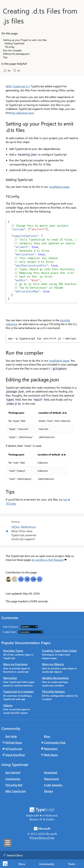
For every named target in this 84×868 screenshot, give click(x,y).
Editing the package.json (16, 54)
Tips (5, 57)
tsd (65, 499)
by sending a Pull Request (48, 560)
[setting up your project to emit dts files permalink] (3, 124)
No (17, 71)
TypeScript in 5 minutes (18, 691)
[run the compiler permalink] (3, 353)
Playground (51, 779)
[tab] (22, 864)
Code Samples (53, 785)
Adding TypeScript (14, 43)
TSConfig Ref (14, 785)
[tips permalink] (3, 492)
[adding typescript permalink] (3, 180)
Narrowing (10, 678)
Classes (8, 705)
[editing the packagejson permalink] (3, 379)
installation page (59, 187)
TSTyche (11, 503)
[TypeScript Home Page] (5, 864)
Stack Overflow (15, 755)
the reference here (22, 113)
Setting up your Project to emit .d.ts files (25, 40)
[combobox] (42, 855)
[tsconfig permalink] (3, 196)
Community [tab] (47, 864)
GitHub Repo (14, 742)
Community (13, 779)
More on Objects (53, 664)
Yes (7, 71)
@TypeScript (14, 749)
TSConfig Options (53, 691)
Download (51, 772)
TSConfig (9, 47)
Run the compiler (12, 50)
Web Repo (51, 755)
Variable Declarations (55, 678)
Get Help (11, 736)
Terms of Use (46, 838)
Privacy (34, 838)
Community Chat (55, 742)
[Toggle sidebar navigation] (8, 843)
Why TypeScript (16, 791)
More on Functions (15, 664)
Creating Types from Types (59, 651)
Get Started (13, 772)
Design (48, 791)
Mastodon (51, 749)
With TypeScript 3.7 (18, 86)
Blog (47, 736)
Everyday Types (13, 651)
